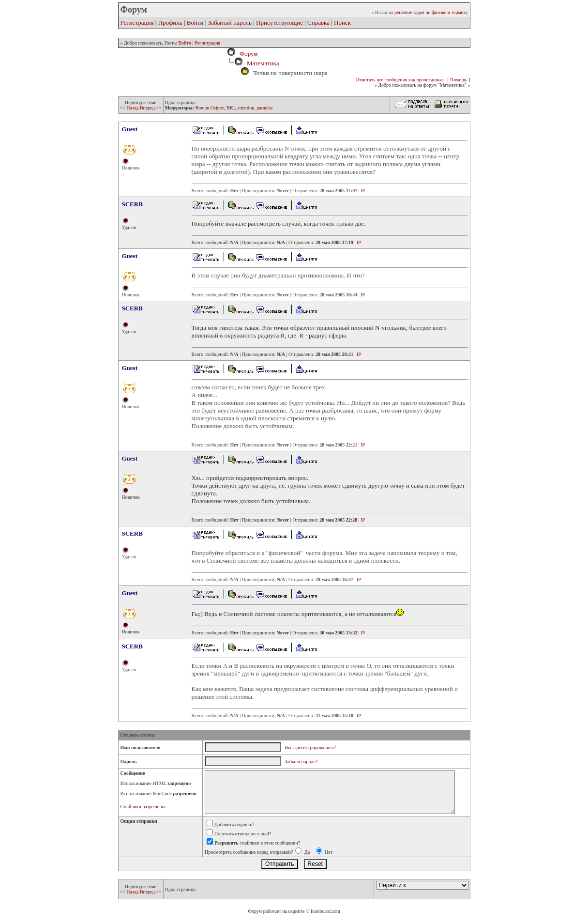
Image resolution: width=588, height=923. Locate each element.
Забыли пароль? (302, 761)
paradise (264, 108)
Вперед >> (151, 108)
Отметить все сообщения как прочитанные (400, 80)
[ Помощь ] (459, 80)
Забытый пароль (230, 23)
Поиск (342, 23)
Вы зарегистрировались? (310, 747)
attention (246, 108)
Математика (263, 63)
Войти (195, 23)
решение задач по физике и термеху (431, 12)
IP (363, 191)
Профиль (170, 23)
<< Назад (130, 108)
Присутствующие (279, 23)
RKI (231, 108)
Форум (247, 54)
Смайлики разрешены (143, 807)
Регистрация (137, 23)
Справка (318, 23)
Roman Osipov (210, 108)
